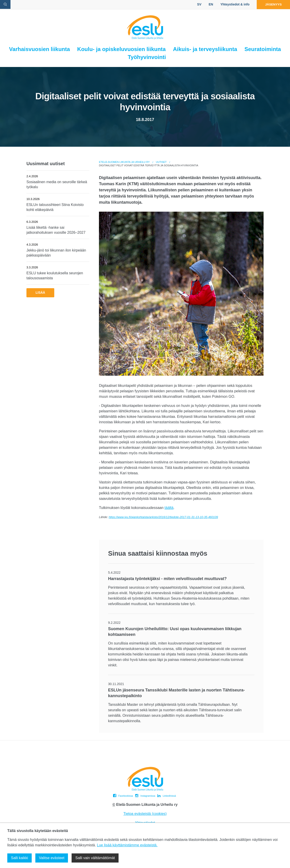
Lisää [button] (40, 293)
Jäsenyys (272, 4)
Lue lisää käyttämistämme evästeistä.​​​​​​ (127, 845)
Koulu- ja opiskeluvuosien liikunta (122, 49)
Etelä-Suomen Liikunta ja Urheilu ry (124, 162)
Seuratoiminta (263, 49)
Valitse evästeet (52, 858)
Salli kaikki (19, 858)
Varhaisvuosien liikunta (40, 49)
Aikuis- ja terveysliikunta (205, 49)
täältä (169, 508)
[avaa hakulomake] (5, 4)
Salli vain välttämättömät (95, 858)
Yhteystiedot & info (233, 4)
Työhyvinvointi (147, 57)
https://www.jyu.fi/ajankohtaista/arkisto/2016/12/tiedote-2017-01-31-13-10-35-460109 (163, 517)
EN (209, 4)
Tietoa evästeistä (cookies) (145, 814)
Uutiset (161, 162)
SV (197, 4)
